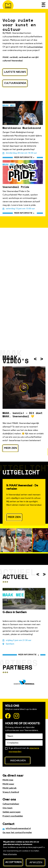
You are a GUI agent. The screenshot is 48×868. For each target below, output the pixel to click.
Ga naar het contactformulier (17, 833)
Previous (35, 359)
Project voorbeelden (13, 816)
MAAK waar (8, 784)
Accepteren (13, 862)
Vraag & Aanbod (11, 792)
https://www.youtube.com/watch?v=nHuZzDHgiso (24, 388)
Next (42, 359)
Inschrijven (18, 760)
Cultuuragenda (15, 83)
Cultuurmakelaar (35, 47)
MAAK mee (8, 780)
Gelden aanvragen (12, 812)
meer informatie (23, 158)
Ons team (7, 808)
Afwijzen (36, 862)
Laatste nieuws (15, 72)
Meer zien (11, 448)
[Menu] (44, 5)
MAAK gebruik (10, 788)
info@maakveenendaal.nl (18, 829)
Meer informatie (10, 854)
